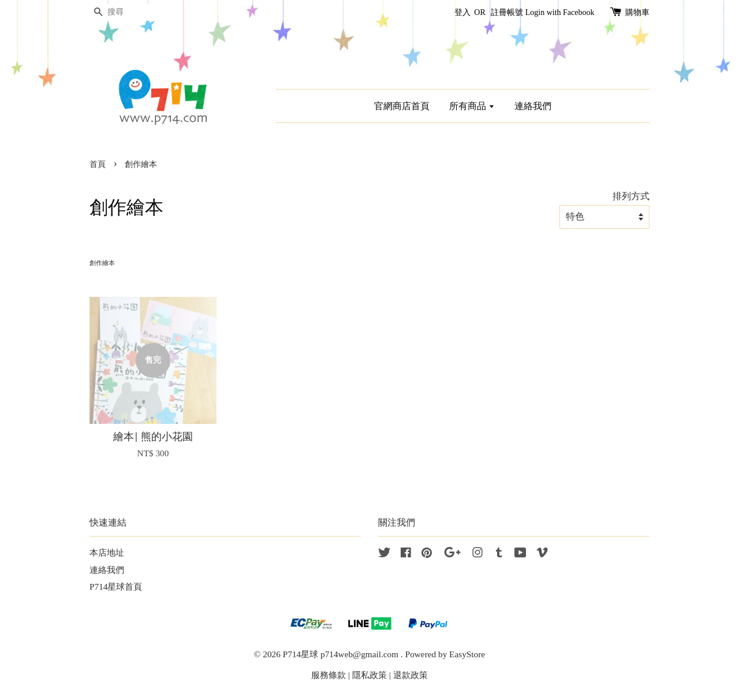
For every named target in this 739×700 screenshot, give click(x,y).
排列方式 (631, 196)
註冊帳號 (507, 12)
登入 (462, 12)
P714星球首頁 (116, 587)
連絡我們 (533, 106)
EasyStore (467, 654)
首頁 (98, 164)
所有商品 (472, 106)
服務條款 (329, 675)
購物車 (637, 12)
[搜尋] (124, 12)
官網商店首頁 (402, 106)
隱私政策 (369, 675)
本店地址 (107, 552)
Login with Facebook (560, 12)
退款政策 (410, 675)
